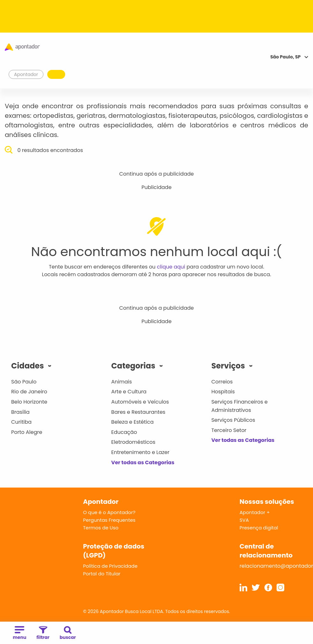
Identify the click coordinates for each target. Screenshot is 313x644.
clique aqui (171, 267)
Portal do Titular (102, 574)
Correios (222, 382)
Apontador (26, 74)
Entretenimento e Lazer (140, 452)
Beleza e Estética (132, 422)
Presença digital (259, 528)
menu (19, 633)
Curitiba (21, 422)
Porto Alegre (27, 432)
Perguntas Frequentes (109, 520)
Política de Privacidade (110, 566)
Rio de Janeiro (29, 392)
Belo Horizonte (29, 402)
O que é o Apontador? (109, 512)
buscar (68, 633)
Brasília (20, 412)
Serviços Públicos (233, 420)
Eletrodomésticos (133, 442)
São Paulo (24, 382)
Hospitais (223, 392)
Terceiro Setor (229, 430)
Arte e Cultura (129, 392)
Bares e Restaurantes (138, 412)
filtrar (43, 633)
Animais (122, 382)
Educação (124, 432)
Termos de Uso (101, 528)
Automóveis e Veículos (140, 402)
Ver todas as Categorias (143, 462)
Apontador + (255, 512)
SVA (244, 520)
